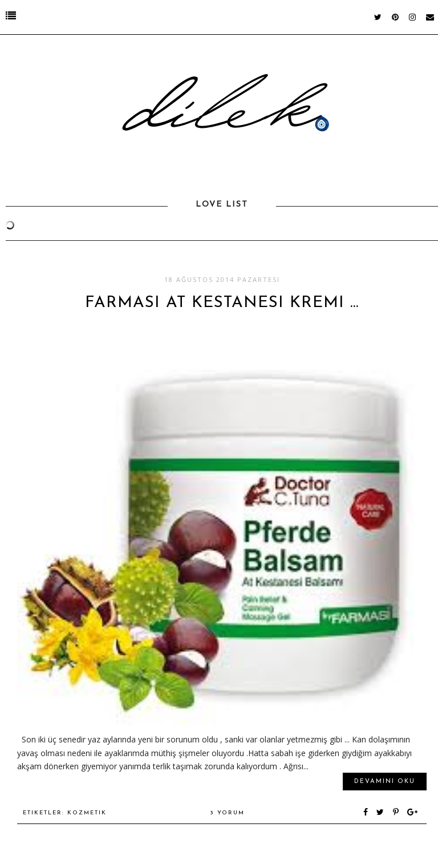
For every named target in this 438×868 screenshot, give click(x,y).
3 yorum (227, 813)
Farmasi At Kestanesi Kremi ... (222, 303)
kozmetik (87, 813)
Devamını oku (385, 782)
